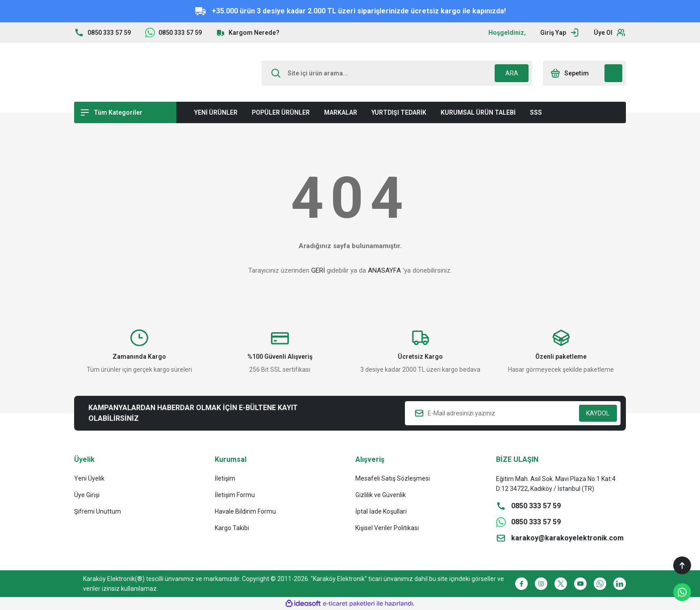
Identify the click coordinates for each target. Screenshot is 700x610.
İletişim (225, 478)
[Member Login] (560, 33)
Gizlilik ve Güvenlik (381, 495)
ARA (512, 73)
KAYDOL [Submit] (598, 413)
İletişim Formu (235, 495)
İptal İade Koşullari (381, 511)
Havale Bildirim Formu (245, 511)
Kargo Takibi (232, 528)
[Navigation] (125, 112)
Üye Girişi (87, 495)
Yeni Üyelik (89, 478)
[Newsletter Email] (513, 413)
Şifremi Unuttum (98, 511)
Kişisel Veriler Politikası (387, 528)
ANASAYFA (384, 270)
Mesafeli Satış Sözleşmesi (393, 478)
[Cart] (584, 73)
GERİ (318, 270)
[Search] (397, 73)
